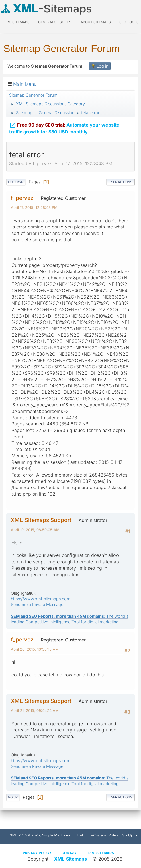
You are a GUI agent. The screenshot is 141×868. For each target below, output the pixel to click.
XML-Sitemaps (70, 859)
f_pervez (22, 198)
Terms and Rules (104, 835)
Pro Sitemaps (101, 853)
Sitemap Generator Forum (62, 48)
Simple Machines (56, 835)
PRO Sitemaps (17, 22)
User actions (120, 182)
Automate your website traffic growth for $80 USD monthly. (64, 127)
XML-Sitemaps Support (41, 520)
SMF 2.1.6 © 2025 (25, 835)
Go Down (16, 182)
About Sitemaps (96, 22)
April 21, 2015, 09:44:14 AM (35, 710)
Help (81, 835)
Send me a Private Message (37, 604)
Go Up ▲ (130, 835)
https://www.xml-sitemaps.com (41, 599)
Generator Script (55, 22)
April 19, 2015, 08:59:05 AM (35, 530)
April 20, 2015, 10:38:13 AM (35, 649)
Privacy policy (37, 853)
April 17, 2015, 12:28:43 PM (34, 207)
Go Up (13, 797)
